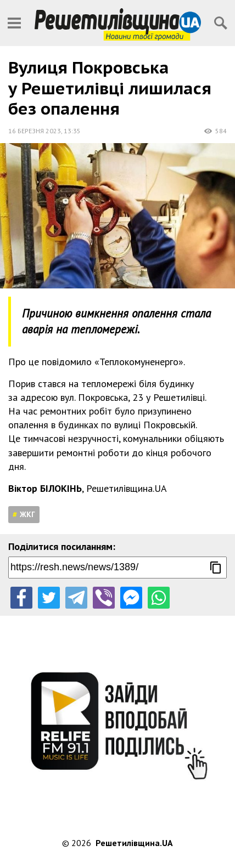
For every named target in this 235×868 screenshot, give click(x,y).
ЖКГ (27, 514)
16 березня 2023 (35, 131)
